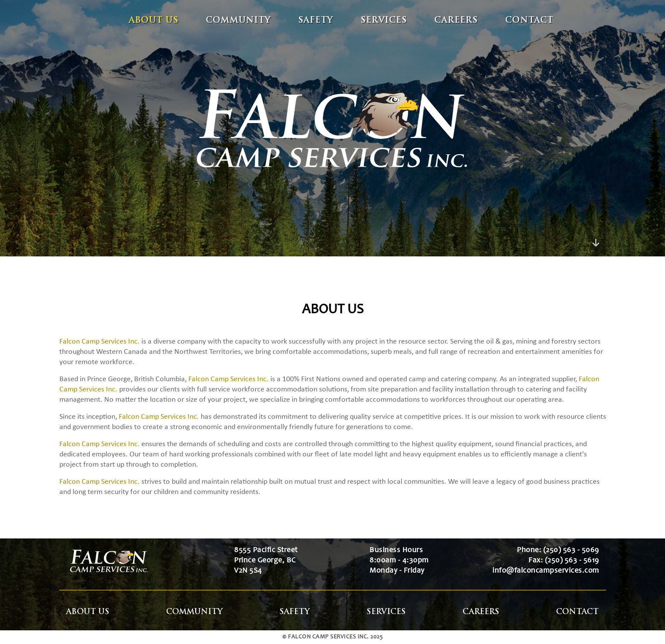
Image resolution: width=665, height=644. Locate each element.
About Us (154, 21)
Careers (456, 21)
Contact (529, 21)
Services (384, 21)
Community (238, 21)
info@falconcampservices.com (546, 571)
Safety (316, 21)
